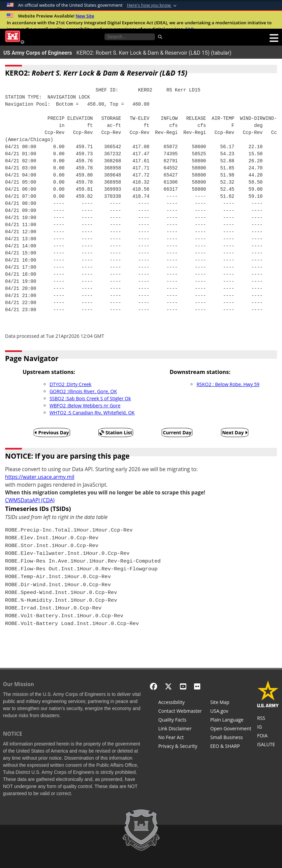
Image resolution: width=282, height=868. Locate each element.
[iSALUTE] (268, 745)
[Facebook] (153, 686)
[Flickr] (197, 686)
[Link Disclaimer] (180, 729)
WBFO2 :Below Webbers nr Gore (85, 405)
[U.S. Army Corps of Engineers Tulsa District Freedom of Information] (268, 736)
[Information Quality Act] (180, 721)
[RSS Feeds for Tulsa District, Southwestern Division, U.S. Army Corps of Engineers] (268, 719)
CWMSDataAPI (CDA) (30, 500)
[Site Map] (231, 703)
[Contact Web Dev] (180, 712)
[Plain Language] (231, 721)
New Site (85, 16)
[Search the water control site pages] (130, 37)
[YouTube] (183, 686)
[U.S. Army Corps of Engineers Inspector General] (268, 728)
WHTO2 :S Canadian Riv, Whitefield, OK (92, 413)
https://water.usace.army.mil (40, 477)
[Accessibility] (180, 703)
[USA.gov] (231, 712)
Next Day (235, 432)
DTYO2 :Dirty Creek (71, 384)
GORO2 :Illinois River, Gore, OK (83, 391)
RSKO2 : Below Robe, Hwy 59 (228, 384)
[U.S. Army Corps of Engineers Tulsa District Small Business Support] (231, 738)
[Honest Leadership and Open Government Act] (231, 729)
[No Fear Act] (180, 738)
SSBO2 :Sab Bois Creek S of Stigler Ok (90, 398)
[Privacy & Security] (180, 747)
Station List (116, 432)
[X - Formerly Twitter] (168, 686)
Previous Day (52, 432)
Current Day (177, 432)
